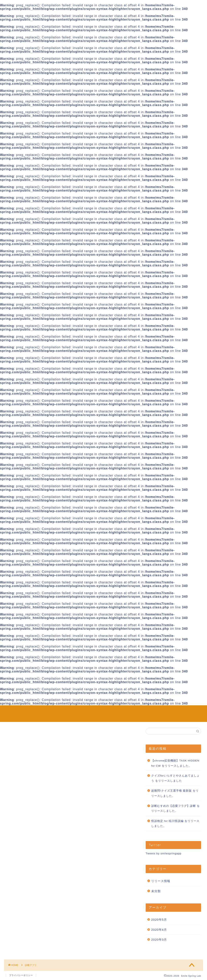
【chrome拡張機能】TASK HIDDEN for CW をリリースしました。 (175, 763)
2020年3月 (159, 940)
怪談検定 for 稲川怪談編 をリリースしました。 (175, 824)
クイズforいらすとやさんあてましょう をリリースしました (175, 778)
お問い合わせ (191, 711)
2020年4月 (159, 930)
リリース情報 (161, 881)
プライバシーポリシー (21, 975)
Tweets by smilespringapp (164, 853)
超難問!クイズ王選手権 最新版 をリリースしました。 (175, 793)
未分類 (156, 891)
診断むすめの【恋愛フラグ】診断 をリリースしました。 (176, 809)
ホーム (170, 711)
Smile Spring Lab (18, 714)
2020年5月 (159, 920)
